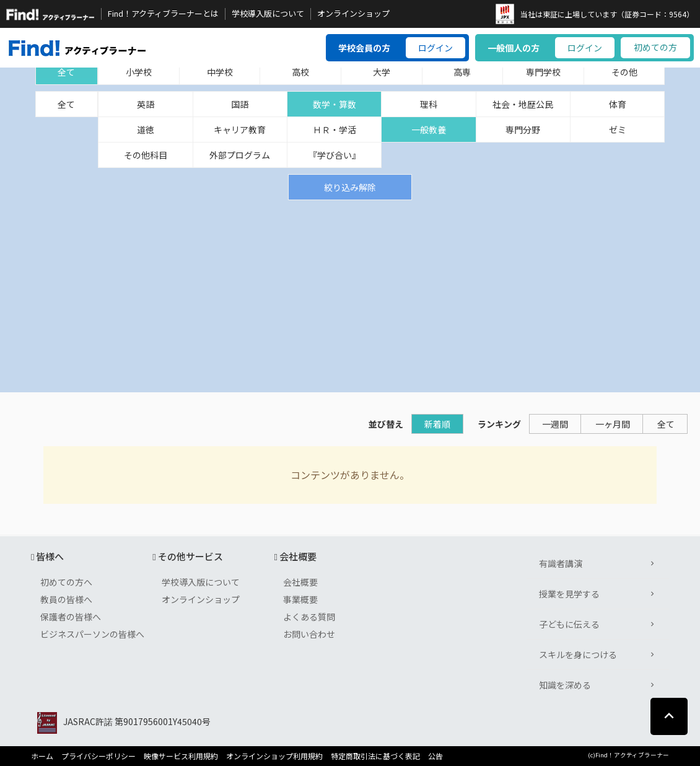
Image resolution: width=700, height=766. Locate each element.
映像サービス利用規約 (181, 756)
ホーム (42, 756)
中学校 (220, 72)
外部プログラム (240, 155)
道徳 (146, 130)
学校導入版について (268, 14)
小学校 (139, 72)
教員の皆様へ (66, 599)
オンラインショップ (353, 14)
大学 (382, 72)
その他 (624, 72)
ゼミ (618, 130)
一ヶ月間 (613, 424)
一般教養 (429, 130)
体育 (618, 104)
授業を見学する (569, 594)
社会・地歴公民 (523, 104)
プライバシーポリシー (98, 756)
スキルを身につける (578, 654)
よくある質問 (309, 617)
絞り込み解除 (350, 187)
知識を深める (565, 685)
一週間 (555, 424)
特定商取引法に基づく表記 (375, 756)
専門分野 (523, 130)
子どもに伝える (569, 624)
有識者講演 (561, 563)
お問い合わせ (309, 634)
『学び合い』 (335, 155)
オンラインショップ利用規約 (274, 756)
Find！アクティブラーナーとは (163, 14)
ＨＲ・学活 (335, 130)
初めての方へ (66, 582)
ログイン (435, 48)
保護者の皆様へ (71, 617)
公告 (435, 756)
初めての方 (655, 47)
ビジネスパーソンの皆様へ (92, 634)
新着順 (437, 424)
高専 (462, 72)
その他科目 (146, 155)
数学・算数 (335, 104)
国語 (240, 104)
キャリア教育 (240, 130)
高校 (300, 72)
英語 (146, 104)
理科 (429, 104)
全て (66, 72)
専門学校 (543, 72)
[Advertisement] (350, 293)
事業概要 (300, 599)
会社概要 (300, 582)
